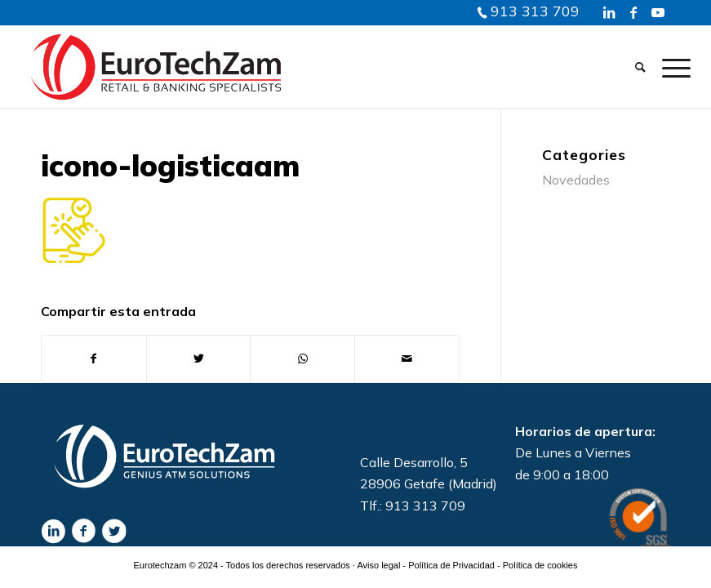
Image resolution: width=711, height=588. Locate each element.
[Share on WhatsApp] (302, 359)
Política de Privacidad (451, 565)
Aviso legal (378, 565)
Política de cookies (540, 565)
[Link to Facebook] (633, 12)
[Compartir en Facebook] (94, 359)
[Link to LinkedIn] (609, 12)
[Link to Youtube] (658, 12)
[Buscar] (640, 67)
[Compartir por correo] (407, 359)
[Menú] (672, 67)
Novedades (576, 180)
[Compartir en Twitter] (199, 359)
